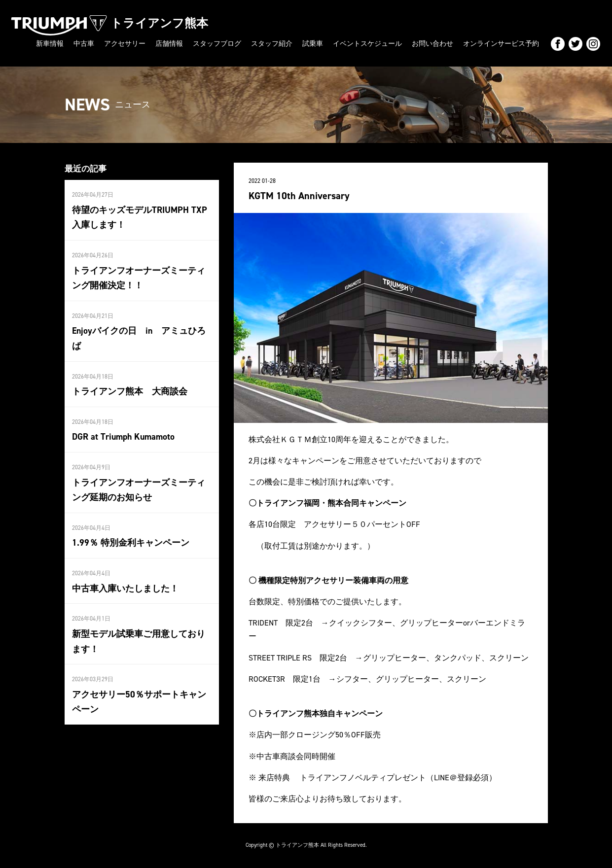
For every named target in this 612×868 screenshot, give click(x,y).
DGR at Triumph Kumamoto (123, 437)
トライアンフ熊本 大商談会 (130, 391)
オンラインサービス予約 (501, 44)
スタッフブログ (217, 44)
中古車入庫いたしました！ (125, 588)
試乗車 (313, 44)
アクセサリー (125, 44)
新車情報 (50, 44)
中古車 (84, 44)
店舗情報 (169, 44)
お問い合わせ (432, 44)
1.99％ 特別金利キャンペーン (131, 543)
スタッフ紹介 (272, 44)
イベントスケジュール (367, 44)
